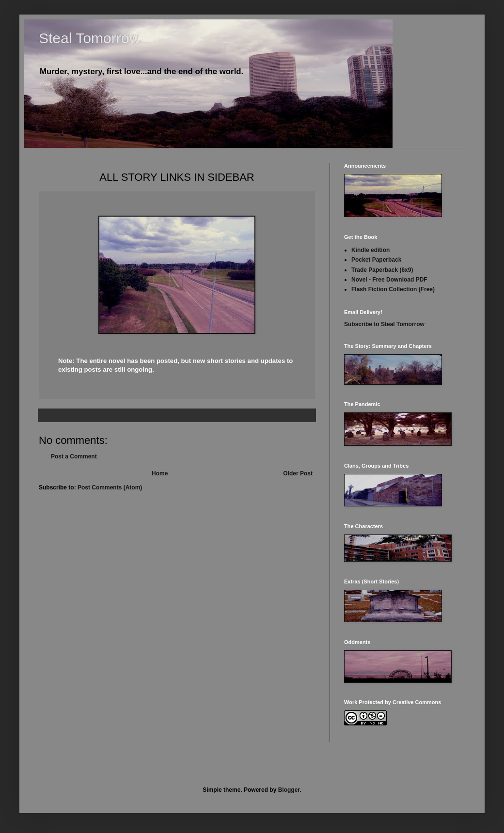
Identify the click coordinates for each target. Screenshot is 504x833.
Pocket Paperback (376, 260)
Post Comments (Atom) (110, 487)
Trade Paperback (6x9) (382, 270)
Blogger (289, 790)
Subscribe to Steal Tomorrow (384, 324)
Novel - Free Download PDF (389, 280)
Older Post (298, 473)
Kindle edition (370, 250)
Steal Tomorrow (89, 38)
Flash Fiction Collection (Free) (393, 289)
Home (160, 473)
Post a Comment (74, 456)
